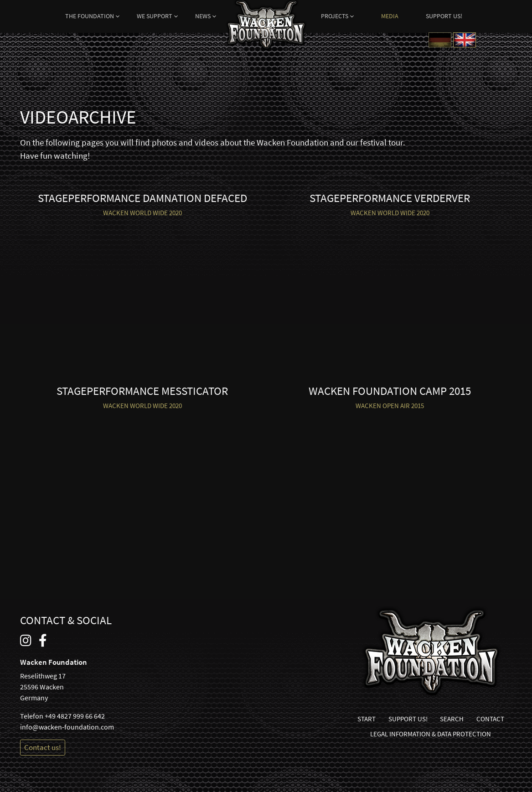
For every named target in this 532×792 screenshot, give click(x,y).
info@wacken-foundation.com (67, 727)
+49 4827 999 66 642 (75, 716)
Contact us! (43, 747)
